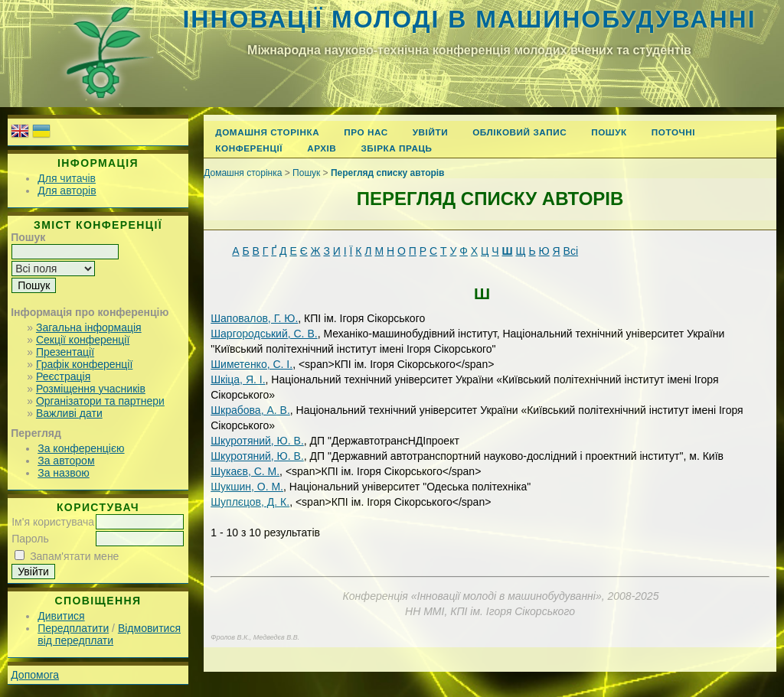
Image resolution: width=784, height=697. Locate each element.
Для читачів (67, 178)
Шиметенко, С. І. (252, 364)
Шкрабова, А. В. (250, 410)
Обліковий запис (519, 132)
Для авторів (67, 191)
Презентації (65, 352)
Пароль (30, 539)
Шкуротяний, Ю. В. (257, 441)
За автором (66, 461)
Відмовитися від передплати (109, 634)
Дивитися (61, 616)
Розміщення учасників (91, 389)
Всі (571, 251)
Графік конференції (84, 364)
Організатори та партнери (100, 401)
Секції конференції (83, 340)
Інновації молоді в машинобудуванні (469, 19)
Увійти (430, 132)
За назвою (63, 473)
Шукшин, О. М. (247, 487)
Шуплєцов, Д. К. (250, 502)
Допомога (35, 675)
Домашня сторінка (267, 132)
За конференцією (81, 448)
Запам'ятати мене (74, 556)
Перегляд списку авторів (388, 173)
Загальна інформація (89, 327)
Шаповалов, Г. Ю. (254, 318)
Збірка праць (396, 148)
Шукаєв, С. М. (245, 471)
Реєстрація (63, 376)
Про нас (366, 132)
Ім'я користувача (53, 522)
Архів (322, 148)
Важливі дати (69, 413)
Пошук (609, 132)
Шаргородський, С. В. (264, 334)
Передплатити (73, 628)
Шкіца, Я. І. (238, 379)
